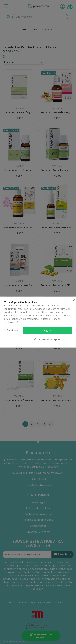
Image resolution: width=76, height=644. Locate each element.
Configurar (13, 330)
